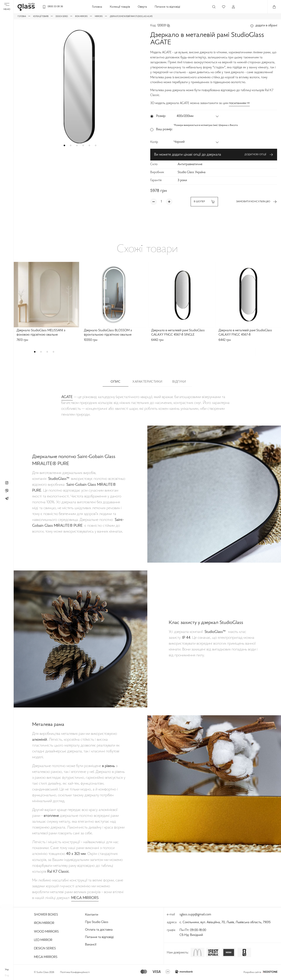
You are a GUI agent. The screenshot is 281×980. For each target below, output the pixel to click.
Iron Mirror (44, 923)
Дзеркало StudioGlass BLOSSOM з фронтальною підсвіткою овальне (108, 333)
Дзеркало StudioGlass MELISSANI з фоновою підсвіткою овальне (41, 333)
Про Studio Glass (97, 922)
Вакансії (91, 945)
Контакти (92, 915)
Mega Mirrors (46, 957)
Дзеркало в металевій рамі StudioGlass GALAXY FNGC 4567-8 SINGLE (178, 333)
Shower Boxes (46, 915)
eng (7, 976)
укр (7, 970)
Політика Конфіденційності (75, 972)
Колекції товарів (120, 7)
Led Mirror (43, 940)
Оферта (142, 7)
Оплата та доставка (99, 930)
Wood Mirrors (46, 932)
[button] (64, 145)
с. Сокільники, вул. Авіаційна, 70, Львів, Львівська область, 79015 (225, 922)
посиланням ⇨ (239, 103)
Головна (97, 7)
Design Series (45, 949)
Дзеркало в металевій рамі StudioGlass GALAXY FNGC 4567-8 (245, 333)
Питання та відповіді (167, 7)
